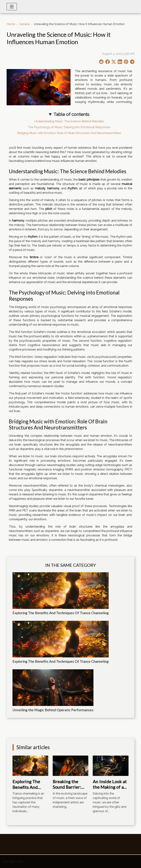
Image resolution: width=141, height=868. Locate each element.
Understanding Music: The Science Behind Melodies (69, 121)
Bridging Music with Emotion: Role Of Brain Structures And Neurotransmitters (69, 133)
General (25, 24)
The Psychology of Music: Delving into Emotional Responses (69, 127)
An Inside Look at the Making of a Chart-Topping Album (110, 790)
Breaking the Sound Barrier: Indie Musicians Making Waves (68, 790)
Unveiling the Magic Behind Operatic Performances (53, 710)
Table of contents (71, 114)
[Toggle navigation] (12, 7)
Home (11, 24)
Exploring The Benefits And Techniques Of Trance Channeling (61, 613)
